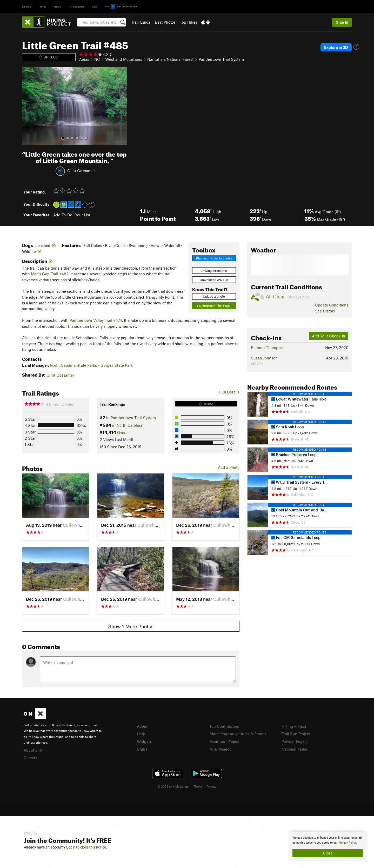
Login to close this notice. (87, 847)
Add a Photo (229, 467)
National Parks (294, 749)
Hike (58, 6)
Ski (95, 6)
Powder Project (295, 741)
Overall (123, 432)
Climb (27, 6)
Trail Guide (141, 22)
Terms (198, 786)
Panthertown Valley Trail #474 (96, 320)
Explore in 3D (336, 47)
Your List (83, 215)
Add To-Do (63, 215)
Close (328, 853)
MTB (43, 6)
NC (97, 59)
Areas (84, 59)
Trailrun (77, 6)
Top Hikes (188, 22)
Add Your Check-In (329, 336)
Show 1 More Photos (131, 626)
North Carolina (129, 425)
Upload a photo (214, 296)
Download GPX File (214, 280)
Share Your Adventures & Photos (238, 734)
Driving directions (214, 271)
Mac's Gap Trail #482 (50, 274)
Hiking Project (294, 726)
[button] (27, 106)
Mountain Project (224, 741)
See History (325, 311)
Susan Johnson (264, 358)
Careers (30, 758)
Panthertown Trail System (221, 59)
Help (141, 734)
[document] (328, 846)
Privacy (211, 786)
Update (332, 305)
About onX (33, 750)
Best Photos (165, 22)
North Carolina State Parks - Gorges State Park (91, 365)
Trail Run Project (296, 734)
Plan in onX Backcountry (214, 258)
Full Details (229, 392)
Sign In (342, 22)
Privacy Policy (347, 843)
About (142, 726)
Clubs (142, 749)
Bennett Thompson (268, 348)
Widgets (144, 741)
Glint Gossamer (81, 170)
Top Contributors (224, 726)
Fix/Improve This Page (214, 306)
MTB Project (220, 749)
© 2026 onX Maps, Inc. (173, 786)
